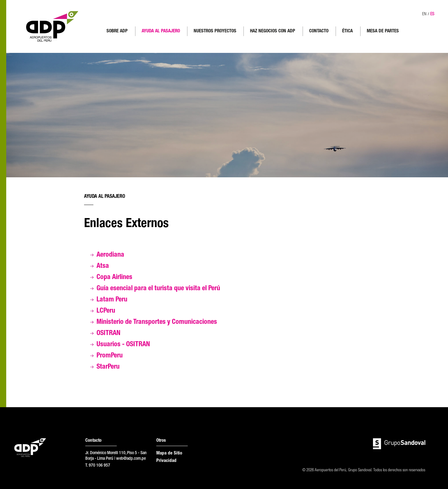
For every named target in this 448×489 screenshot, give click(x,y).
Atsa (103, 266)
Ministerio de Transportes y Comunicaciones (157, 322)
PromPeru (110, 356)
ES (432, 14)
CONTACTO (319, 31)
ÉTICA (347, 31)
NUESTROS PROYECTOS (215, 31)
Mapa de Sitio (169, 453)
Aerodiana (110, 255)
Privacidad (166, 461)
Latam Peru (112, 300)
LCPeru (106, 311)
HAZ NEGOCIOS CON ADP (273, 31)
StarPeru (108, 367)
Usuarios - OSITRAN (123, 345)
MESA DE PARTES (383, 31)
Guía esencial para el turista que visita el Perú (158, 289)
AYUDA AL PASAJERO (161, 31)
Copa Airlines (114, 277)
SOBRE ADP (117, 31)
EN (424, 14)
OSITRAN (108, 333)
